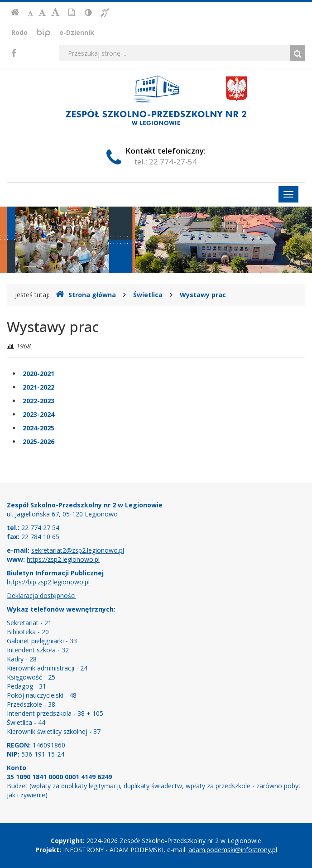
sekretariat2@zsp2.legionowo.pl (78, 550)
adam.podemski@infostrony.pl (233, 850)
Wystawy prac (203, 295)
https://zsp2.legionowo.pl (63, 559)
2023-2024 (38, 414)
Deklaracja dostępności (41, 596)
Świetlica (148, 295)
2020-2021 (38, 374)
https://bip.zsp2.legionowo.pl (48, 582)
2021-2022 (38, 387)
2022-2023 (38, 401)
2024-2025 (38, 428)
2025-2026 (38, 441)
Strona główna (86, 294)
